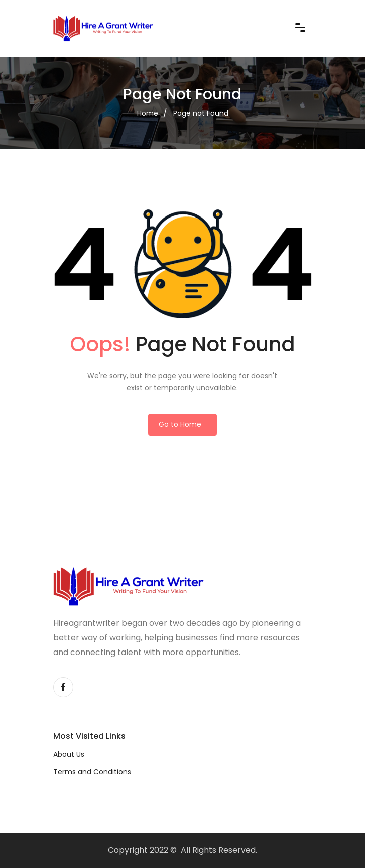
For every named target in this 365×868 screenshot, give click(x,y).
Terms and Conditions (92, 772)
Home (148, 113)
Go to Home (180, 424)
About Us (69, 754)
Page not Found (201, 113)
